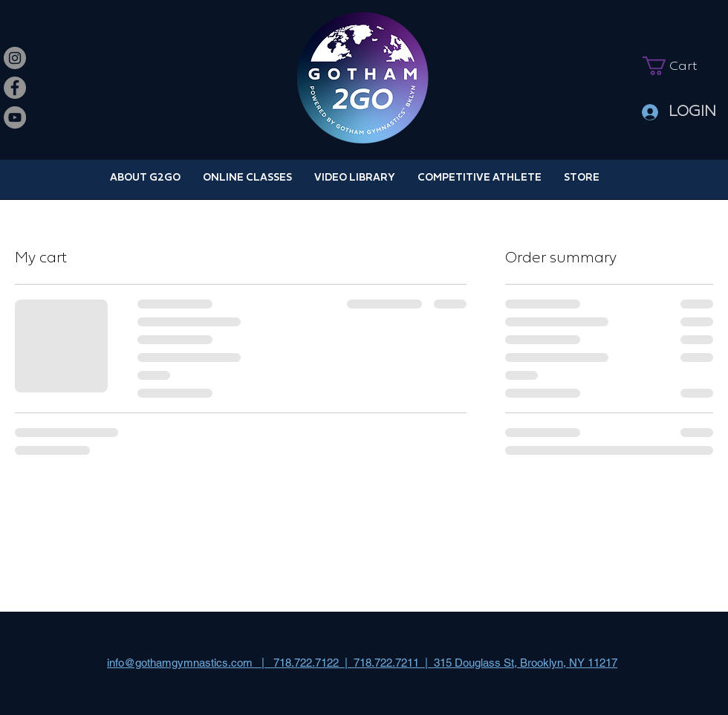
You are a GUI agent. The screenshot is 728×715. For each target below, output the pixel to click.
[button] (679, 66)
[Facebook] (15, 88)
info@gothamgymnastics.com (180, 663)
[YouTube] (15, 117)
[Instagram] (15, 58)
